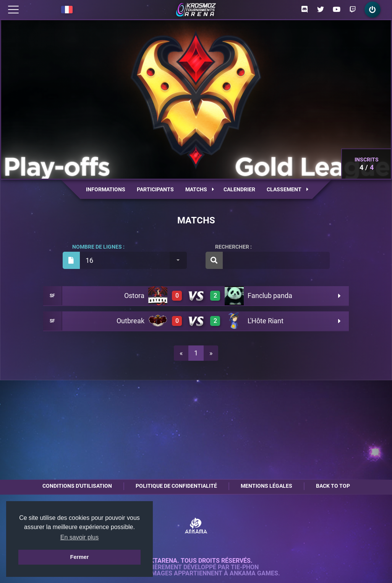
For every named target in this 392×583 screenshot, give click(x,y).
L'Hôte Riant (266, 321)
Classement (288, 189)
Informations (106, 189)
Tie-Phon (245, 567)
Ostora (134, 296)
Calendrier (239, 189)
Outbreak (130, 321)
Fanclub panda (270, 296)
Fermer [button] (80, 557)
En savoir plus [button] (80, 537)
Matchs (200, 189)
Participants (155, 189)
